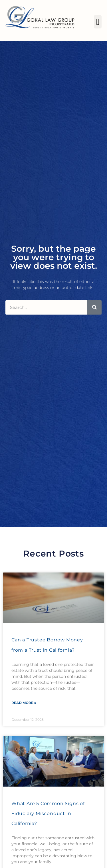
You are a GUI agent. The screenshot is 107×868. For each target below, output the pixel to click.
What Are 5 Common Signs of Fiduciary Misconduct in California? (48, 813)
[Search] (94, 307)
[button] (98, 22)
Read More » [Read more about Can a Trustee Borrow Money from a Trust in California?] (24, 703)
